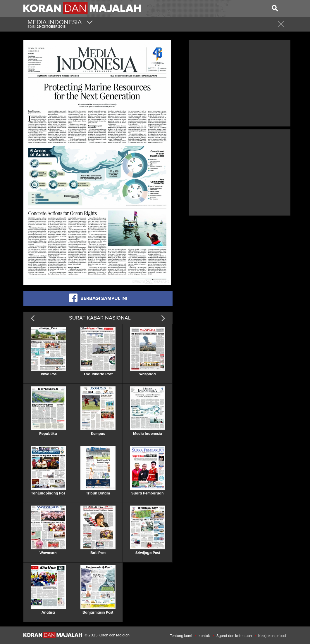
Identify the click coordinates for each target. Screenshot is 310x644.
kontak (204, 636)
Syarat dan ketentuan (234, 636)
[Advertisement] (240, 83)
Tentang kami (181, 636)
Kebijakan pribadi (272, 636)
